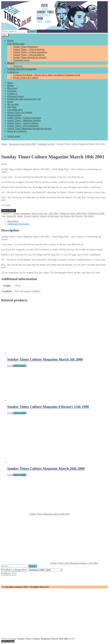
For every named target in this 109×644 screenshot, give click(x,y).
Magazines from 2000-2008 (22, 144)
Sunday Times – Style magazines (29, 49)
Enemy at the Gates (50, 216)
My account (13, 104)
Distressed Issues (15, 96)
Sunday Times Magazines (25, 47)
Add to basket (9, 211)
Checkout (18, 66)
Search (33, 31)
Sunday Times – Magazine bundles (24, 120)
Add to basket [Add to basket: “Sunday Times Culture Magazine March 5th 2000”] (20, 366)
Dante (20, 216)
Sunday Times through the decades (30, 57)
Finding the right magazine (22, 69)
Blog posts (12, 88)
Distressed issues (21, 60)
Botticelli (11, 216)
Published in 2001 (46, 144)
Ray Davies (77, 216)
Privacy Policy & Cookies (26, 78)
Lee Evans (65, 216)
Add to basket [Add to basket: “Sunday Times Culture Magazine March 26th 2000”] (20, 475)
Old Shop (12, 107)
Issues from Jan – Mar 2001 (45, 213)
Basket (11, 63)
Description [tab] (13, 221)
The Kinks (89, 216)
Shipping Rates (14, 115)
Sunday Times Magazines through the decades (29, 129)
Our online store (16, 44)
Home (10, 41)
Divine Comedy (32, 216)
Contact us (13, 72)
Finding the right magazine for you (24, 99)
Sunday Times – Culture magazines (30, 52)
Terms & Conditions (17, 131)
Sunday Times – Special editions (29, 55)
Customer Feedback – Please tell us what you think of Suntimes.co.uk (47, 75)
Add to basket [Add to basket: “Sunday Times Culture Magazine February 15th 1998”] (20, 413)
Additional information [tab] (18, 224)
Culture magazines (22, 213)
